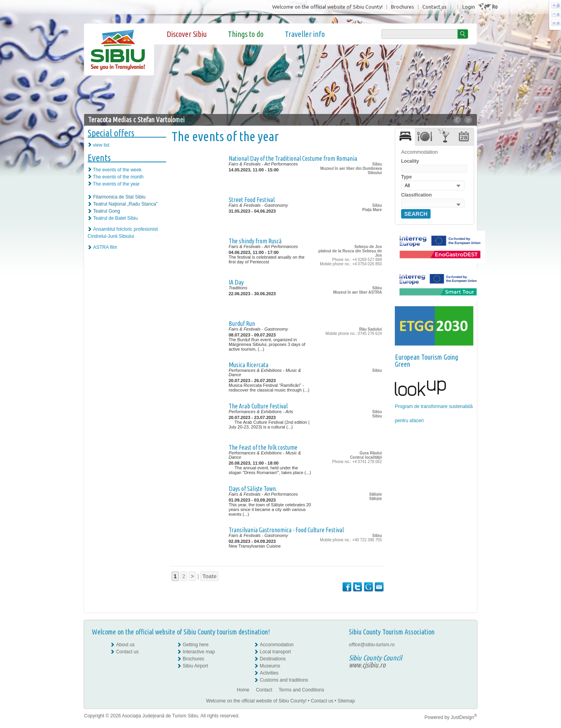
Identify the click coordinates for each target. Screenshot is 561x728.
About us (125, 645)
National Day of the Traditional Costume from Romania (293, 158)
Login (469, 7)
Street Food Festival (252, 200)
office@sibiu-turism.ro (372, 645)
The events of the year (116, 184)
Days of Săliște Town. (253, 489)
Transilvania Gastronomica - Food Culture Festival (286, 530)
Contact (264, 690)
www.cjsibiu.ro (367, 665)
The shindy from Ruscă (255, 241)
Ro (495, 6)
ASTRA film (105, 247)
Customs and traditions (284, 680)
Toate (209, 576)
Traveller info (305, 34)
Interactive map (199, 652)
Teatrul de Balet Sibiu (115, 218)
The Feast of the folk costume (263, 447)
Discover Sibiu (187, 34)
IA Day (236, 282)
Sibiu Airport (195, 666)
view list (101, 145)
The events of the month (118, 177)
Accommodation (277, 645)
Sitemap (346, 701)
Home (243, 690)
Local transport (275, 652)
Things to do (246, 34)
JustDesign (464, 717)
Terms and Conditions (301, 690)
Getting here (196, 645)
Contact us (434, 7)
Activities (269, 673)
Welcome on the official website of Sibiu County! (327, 7)
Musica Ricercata (248, 365)
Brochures (402, 7)
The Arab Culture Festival (258, 406)
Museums (270, 666)
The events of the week (117, 170)
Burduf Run (242, 324)
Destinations (273, 659)
